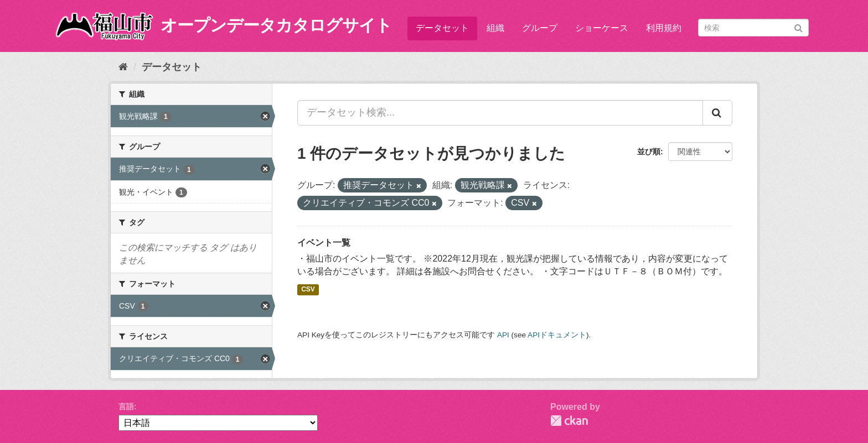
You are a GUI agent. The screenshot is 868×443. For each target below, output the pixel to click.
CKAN (569, 421)
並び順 (649, 152)
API (503, 335)
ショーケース (602, 28)
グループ (540, 28)
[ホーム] (123, 67)
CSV (308, 289)
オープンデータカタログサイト (276, 25)
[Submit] (799, 27)
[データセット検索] (753, 28)
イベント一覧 (324, 243)
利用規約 (664, 28)
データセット (442, 28)
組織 (495, 28)
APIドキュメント (557, 335)
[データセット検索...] (500, 113)
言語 (126, 406)
